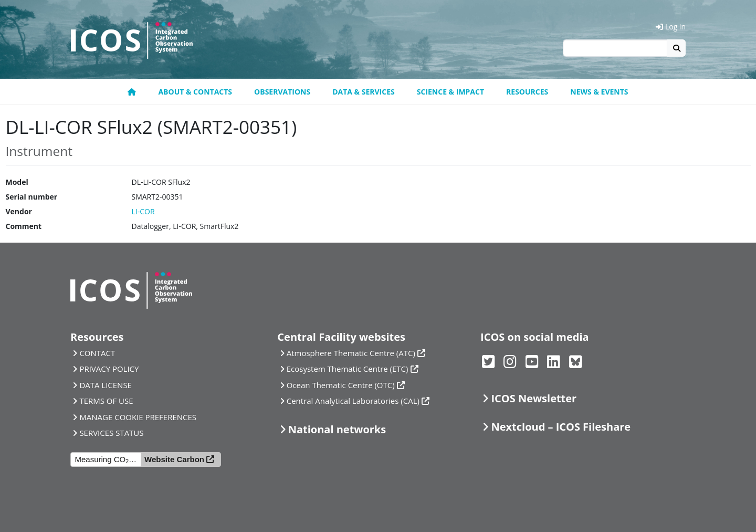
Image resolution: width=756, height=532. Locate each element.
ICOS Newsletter (534, 398)
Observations (282, 92)
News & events (599, 92)
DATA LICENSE (106, 385)
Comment (24, 226)
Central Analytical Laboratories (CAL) (353, 401)
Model (17, 182)
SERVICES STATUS (111, 433)
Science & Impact (450, 92)
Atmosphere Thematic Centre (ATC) (351, 353)
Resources (527, 92)
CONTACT (97, 353)
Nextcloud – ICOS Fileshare (561, 427)
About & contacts (195, 92)
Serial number (32, 197)
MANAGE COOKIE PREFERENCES (138, 417)
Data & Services (364, 92)
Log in (671, 27)
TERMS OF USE (106, 401)
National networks (337, 429)
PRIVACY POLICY (109, 369)
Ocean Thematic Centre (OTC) (341, 385)
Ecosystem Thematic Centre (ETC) (348, 369)
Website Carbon (174, 459)
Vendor (19, 211)
